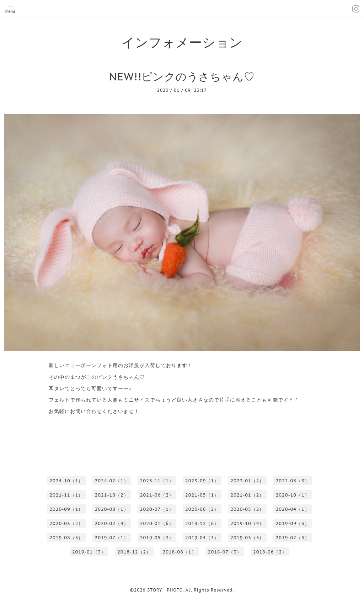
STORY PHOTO (165, 590)
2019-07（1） (112, 538)
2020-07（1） (157, 509)
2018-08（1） (179, 552)
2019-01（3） (89, 552)
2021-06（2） (157, 495)
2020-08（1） (112, 509)
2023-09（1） (202, 481)
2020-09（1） (66, 509)
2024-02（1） (112, 481)
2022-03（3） (293, 481)
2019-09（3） (293, 523)
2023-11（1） (157, 481)
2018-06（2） (270, 552)
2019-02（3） (293, 538)
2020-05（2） (247, 509)
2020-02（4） (112, 523)
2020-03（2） (66, 523)
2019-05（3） (157, 538)
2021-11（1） (66, 495)
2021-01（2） (247, 495)
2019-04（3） (202, 538)
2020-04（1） (293, 509)
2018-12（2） (134, 552)
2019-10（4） (247, 523)
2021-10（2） (112, 495)
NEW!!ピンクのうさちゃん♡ (182, 76)
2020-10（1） (293, 495)
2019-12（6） (202, 523)
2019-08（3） (66, 538)
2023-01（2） (247, 481)
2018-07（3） (225, 552)
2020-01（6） (157, 523)
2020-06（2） (202, 509)
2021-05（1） (202, 495)
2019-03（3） (247, 538)
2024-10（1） (66, 481)
